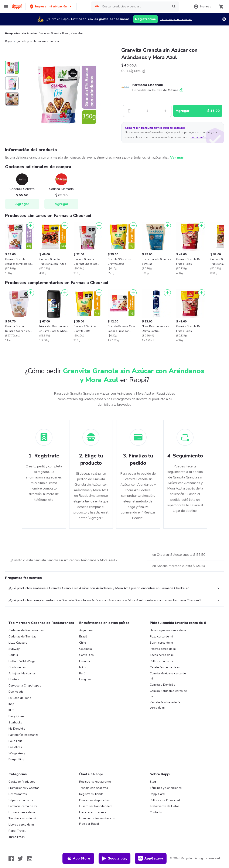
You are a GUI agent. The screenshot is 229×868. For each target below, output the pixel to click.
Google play (114, 858)
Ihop (11, 704)
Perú (82, 673)
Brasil (83, 637)
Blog (153, 782)
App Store (78, 858)
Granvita (56, 33)
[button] (51, 6)
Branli (66, 33)
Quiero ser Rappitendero (96, 806)
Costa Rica (86, 655)
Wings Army (17, 753)
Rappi (9, 41)
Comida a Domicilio (163, 685)
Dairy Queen (17, 716)
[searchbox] (134, 7)
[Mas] (165, 111)
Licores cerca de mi (21, 825)
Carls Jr (13, 655)
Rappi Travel (17, 831)
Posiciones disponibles (94, 800)
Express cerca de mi (22, 812)
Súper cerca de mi (21, 800)
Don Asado (16, 692)
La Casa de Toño (20, 698)
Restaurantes (18, 794)
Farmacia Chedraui (148, 85)
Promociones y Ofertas (24, 788)
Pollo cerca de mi (161, 661)
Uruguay (85, 679)
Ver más (177, 158)
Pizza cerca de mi (161, 637)
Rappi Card (157, 794)
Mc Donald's (17, 729)
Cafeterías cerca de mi (165, 667)
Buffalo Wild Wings (22, 661)
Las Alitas (15, 747)
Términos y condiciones (176, 19)
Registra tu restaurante (95, 782)
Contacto (156, 812)
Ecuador (85, 661)
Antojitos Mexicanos (22, 673)
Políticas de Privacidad (165, 800)
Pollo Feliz (15, 741)
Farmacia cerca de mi (23, 806)
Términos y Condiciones (166, 788)
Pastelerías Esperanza (23, 735)
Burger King (16, 759)
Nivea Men (77, 33)
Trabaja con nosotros (94, 788)
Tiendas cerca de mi (22, 818)
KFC (11, 710)
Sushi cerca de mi (162, 643)
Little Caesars (18, 643)
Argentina (86, 630)
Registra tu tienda (91, 794)
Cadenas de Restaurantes (26, 630)
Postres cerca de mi (163, 649)
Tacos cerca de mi (162, 655)
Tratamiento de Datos (165, 806)
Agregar (22, 204)
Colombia (86, 649)
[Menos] (129, 111)
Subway (14, 649)
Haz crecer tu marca (93, 812)
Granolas (44, 33)
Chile (83, 643)
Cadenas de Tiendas (22, 637)
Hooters (14, 679)
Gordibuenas (17, 667)
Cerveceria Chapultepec (25, 686)
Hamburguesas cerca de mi (168, 630)
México (84, 667)
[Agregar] (31, 226)
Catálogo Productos (22, 782)
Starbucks (15, 722)
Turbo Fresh (17, 837)
